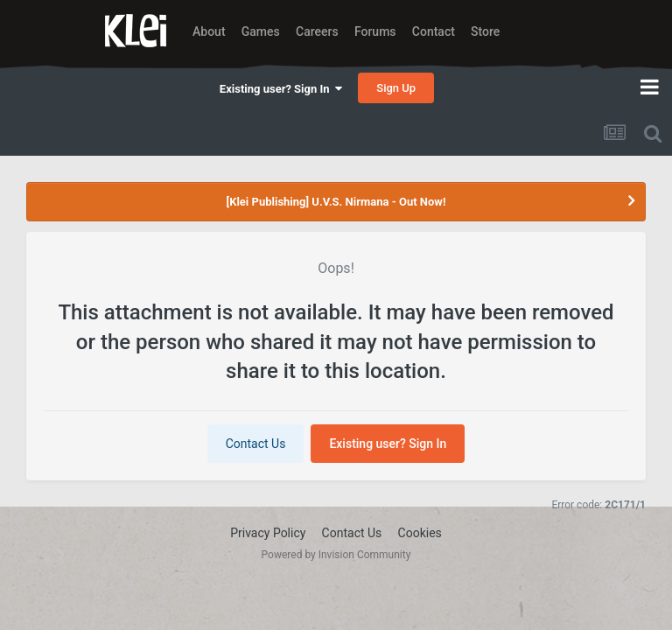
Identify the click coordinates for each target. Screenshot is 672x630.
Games (261, 31)
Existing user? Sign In (281, 89)
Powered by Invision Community (336, 555)
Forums (375, 31)
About (209, 31)
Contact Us (256, 444)
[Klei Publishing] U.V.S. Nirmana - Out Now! (336, 202)
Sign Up (396, 88)
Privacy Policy (268, 533)
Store (485, 31)
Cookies (420, 533)
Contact (434, 31)
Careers (317, 31)
